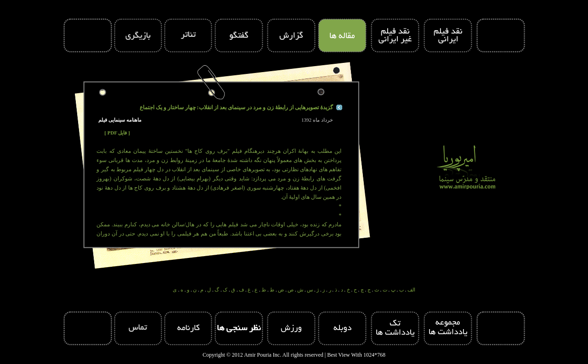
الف (411, 290)
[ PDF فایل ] (117, 133)
